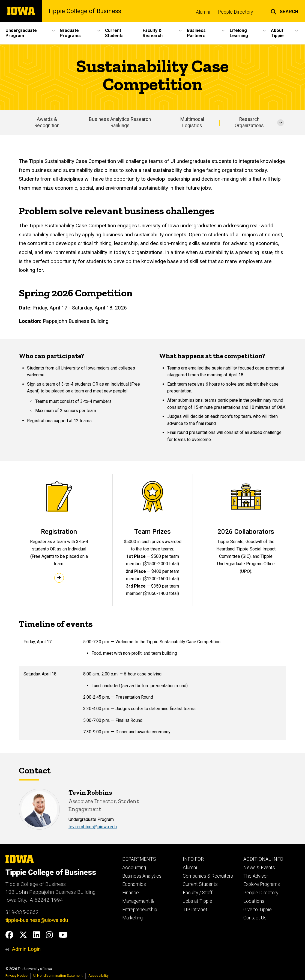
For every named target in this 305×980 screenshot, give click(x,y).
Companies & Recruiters (208, 876)
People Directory (235, 12)
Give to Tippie (258, 910)
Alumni (203, 12)
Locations (254, 901)
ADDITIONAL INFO (263, 859)
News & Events (259, 868)
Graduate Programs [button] (70, 33)
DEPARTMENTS (139, 859)
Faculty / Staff (198, 893)
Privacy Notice (17, 975)
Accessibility (98, 975)
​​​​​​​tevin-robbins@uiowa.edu (93, 827)
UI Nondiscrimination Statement (58, 975)
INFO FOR (193, 859)
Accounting (134, 868)
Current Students (114, 33)
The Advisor (256, 876)
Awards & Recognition (47, 122)
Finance (131, 893)
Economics (134, 884)
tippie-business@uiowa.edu (37, 920)
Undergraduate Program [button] (21, 33)
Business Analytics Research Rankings (120, 122)
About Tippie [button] (277, 33)
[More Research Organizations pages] (281, 123)
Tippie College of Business (84, 11)
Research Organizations (249, 122)
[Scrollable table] (152, 687)
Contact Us (255, 918)
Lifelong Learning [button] (239, 33)
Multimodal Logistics (192, 122)
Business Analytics (142, 876)
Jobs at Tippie (198, 901)
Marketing (132, 918)
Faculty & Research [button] (153, 33)
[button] (284, 11)
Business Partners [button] (196, 33)
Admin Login (26, 949)
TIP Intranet (195, 910)
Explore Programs (262, 884)
